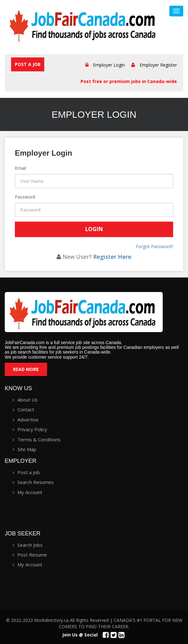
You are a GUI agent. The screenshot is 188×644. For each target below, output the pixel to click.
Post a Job (28, 64)
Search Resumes (36, 482)
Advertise (28, 420)
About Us (27, 400)
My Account (30, 492)
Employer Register (158, 65)
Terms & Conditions (39, 439)
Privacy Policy (32, 429)
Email (16, 168)
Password (16, 197)
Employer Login (109, 65)
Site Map (27, 449)
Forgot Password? (155, 246)
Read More (26, 369)
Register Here (112, 257)
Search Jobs (30, 545)
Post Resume (32, 555)
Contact (26, 409)
